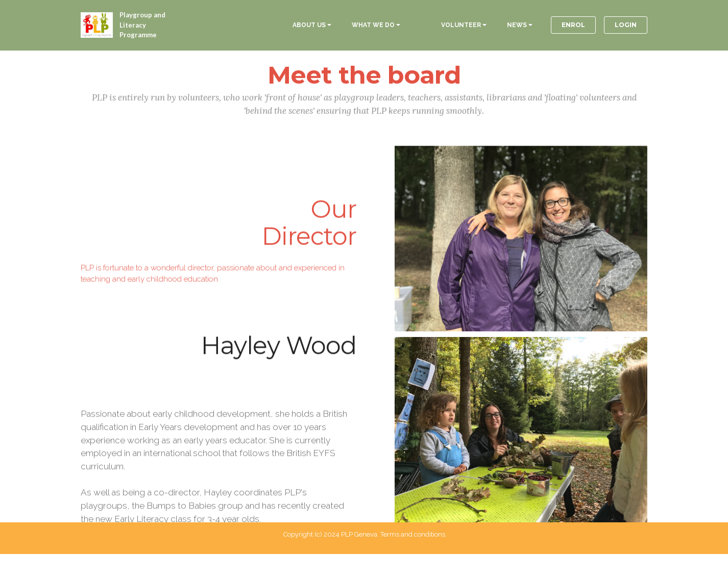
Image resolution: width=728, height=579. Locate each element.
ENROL (573, 25)
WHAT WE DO (373, 25)
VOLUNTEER (461, 25)
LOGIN (626, 25)
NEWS (517, 25)
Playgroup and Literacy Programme (142, 25)
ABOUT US (309, 25)
